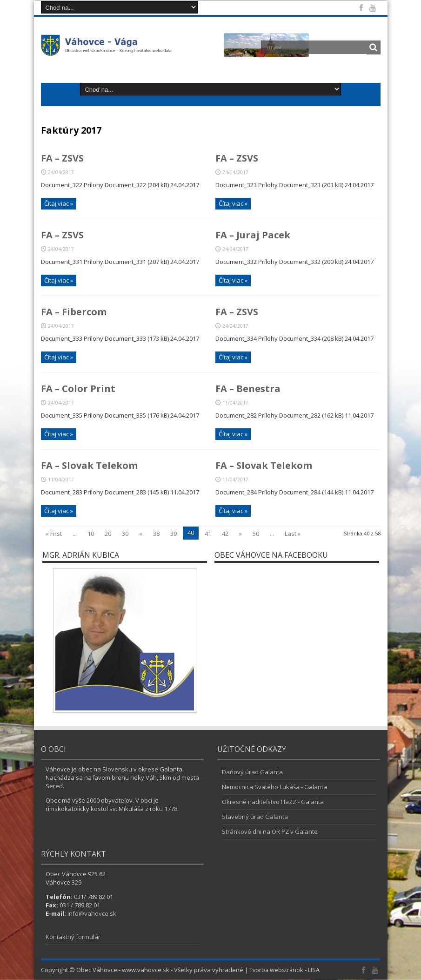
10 (91, 534)
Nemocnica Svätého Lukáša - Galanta (274, 787)
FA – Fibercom (74, 312)
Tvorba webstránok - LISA (285, 970)
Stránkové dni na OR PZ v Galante (270, 832)
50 (256, 534)
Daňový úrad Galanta (252, 772)
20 (108, 534)
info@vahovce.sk (92, 914)
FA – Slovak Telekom (89, 466)
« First (54, 534)
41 (208, 534)
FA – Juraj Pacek (253, 235)
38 (156, 534)
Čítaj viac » (59, 203)
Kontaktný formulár (73, 937)
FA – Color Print (78, 389)
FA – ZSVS (62, 159)
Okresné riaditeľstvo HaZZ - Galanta (273, 802)
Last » (293, 534)
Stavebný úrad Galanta (255, 817)
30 (125, 534)
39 (174, 534)
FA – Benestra (248, 389)
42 (225, 534)
